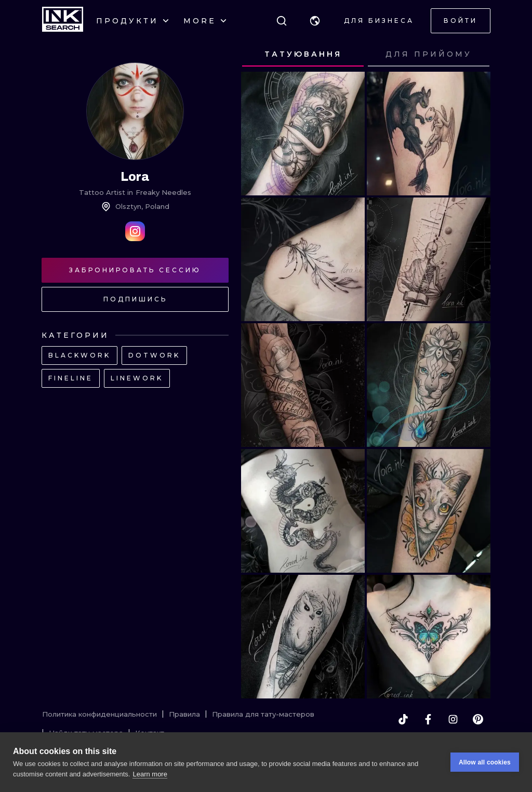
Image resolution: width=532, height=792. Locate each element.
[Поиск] (282, 21)
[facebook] (428, 719)
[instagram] (453, 719)
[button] (315, 21)
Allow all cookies (485, 762)
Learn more (150, 774)
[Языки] (315, 21)
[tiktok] (403, 719)
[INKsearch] (63, 21)
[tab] (303, 55)
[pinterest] (478, 719)
